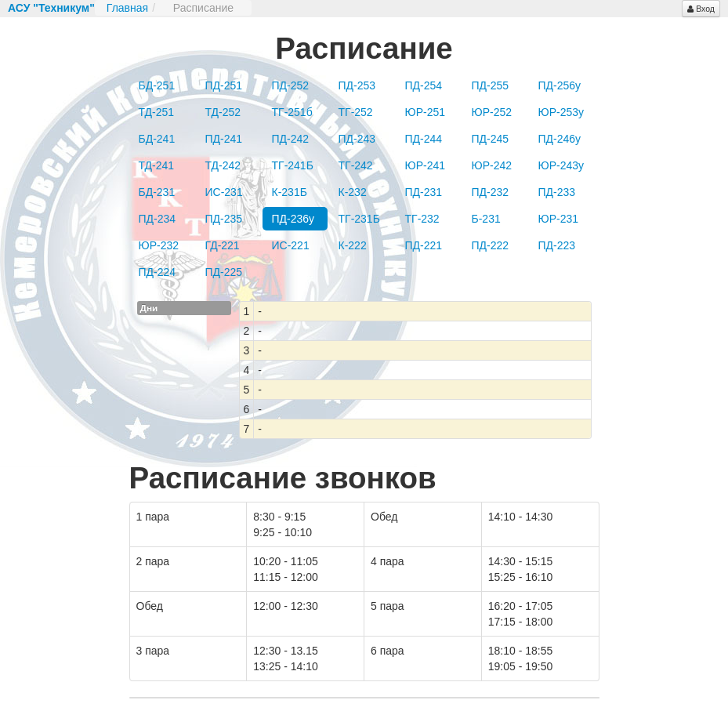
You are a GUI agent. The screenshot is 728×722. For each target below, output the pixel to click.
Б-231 (486, 219)
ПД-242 (291, 139)
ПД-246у (560, 139)
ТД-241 (157, 165)
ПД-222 (491, 245)
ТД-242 (223, 165)
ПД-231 (424, 192)
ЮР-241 (426, 165)
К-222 (353, 245)
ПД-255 (491, 85)
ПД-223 (557, 245)
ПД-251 (224, 85)
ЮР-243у (561, 165)
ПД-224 (158, 272)
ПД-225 (224, 272)
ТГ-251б (292, 112)
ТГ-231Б (359, 219)
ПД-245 (491, 139)
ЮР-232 (159, 245)
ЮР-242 (492, 165)
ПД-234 (158, 219)
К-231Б (290, 192)
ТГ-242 (356, 165)
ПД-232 (491, 192)
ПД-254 (424, 85)
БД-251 (157, 85)
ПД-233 (557, 192)
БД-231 (157, 192)
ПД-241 (224, 139)
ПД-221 (424, 245)
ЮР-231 (559, 219)
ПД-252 (291, 85)
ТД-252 (223, 112)
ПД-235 (224, 219)
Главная (127, 8)
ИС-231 (224, 192)
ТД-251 (157, 112)
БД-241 (157, 139)
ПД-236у (293, 219)
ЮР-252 (492, 112)
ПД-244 (424, 139)
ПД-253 (357, 85)
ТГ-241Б (293, 165)
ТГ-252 (356, 112)
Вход (701, 9)
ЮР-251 (426, 112)
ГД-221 (223, 245)
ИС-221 (291, 245)
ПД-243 (357, 139)
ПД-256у (560, 85)
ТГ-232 (422, 219)
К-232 (353, 192)
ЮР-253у (561, 112)
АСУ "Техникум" (51, 8)
